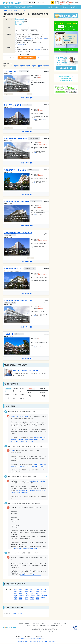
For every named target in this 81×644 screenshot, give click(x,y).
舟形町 (39, 596)
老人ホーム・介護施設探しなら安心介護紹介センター (35, 639)
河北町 (32, 594)
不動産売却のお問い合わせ (56, 626)
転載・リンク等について (47, 624)
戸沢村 (26, 597)
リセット (40, 58)
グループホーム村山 (11, 71)
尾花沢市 (44, 592)
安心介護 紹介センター (8, 11)
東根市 (37, 592)
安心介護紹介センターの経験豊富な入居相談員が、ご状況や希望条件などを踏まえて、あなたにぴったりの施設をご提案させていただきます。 (28, 440)
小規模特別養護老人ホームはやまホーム (18, 233)
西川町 (37, 594)
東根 (44, 119)
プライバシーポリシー (35, 624)
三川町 (26, 599)
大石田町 (21, 596)
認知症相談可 (38, 49)
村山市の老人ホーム (28, 11)
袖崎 (35, 153)
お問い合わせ (67, 624)
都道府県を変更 (19, 19)
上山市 (15, 592)
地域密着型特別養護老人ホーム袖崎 (17, 202)
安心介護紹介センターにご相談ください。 (30, 575)
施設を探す (51, 7)
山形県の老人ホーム (18, 11)
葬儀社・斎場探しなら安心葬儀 (51, 642)
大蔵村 (15, 597)
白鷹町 (15, 599)
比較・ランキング (58, 624)
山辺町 (21, 594)
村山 (35, 119)
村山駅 (14, 614)
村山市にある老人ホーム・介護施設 (20, 417)
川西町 (37, 597)
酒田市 (32, 590)
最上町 (33, 596)
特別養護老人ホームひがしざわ (15, 170)
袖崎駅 (20, 614)
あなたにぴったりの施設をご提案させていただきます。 (28, 549)
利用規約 (27, 624)
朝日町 (43, 594)
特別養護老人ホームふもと (13, 269)
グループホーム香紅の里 (13, 105)
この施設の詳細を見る (26, 98)
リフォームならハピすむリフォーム (45, 640)
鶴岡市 (26, 590)
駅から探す (19, 24)
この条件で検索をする (27, 58)
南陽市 (15, 594)
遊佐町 (37, 599)
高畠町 (32, 597)
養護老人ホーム (21, 44)
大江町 (15, 596)
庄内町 (32, 599)
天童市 (32, 592)
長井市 (26, 592)
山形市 (15, 590)
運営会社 (21, 624)
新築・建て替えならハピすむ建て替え (23, 642)
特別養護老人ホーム (31, 38)
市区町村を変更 (19, 22)
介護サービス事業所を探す (61, 7)
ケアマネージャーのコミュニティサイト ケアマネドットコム (27, 640)
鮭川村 (21, 597)
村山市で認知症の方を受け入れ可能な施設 (35, 482)
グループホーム (37, 36)
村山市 (12, 451)
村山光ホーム (9, 334)
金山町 (27, 596)
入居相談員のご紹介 (44, 626)
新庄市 (37, 590)
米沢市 (21, 590)
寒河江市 (44, 590)
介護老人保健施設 (43, 38)
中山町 (26, 594)
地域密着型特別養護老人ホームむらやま (18, 301)
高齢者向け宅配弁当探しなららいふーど (37, 642)
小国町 (43, 597)
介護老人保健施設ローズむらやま (16, 139)
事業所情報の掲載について (32, 626)
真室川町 (45, 596)
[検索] (52, 3)
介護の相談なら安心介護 (20, 639)
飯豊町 (21, 599)
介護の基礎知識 (73, 7)
